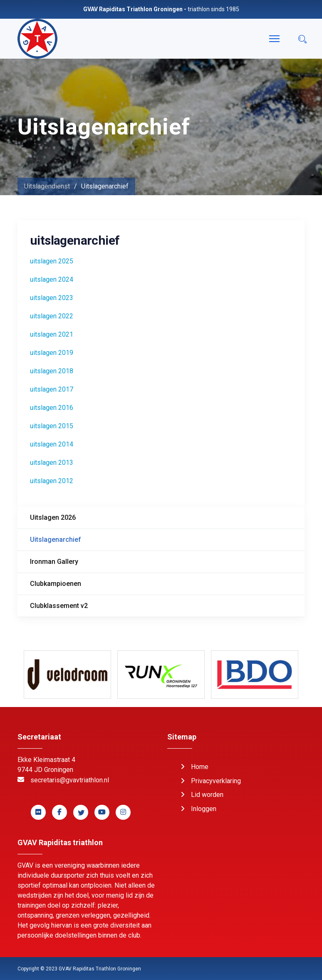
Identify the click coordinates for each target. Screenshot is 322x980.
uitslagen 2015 (52, 426)
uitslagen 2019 (52, 353)
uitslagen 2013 (52, 463)
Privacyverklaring (216, 781)
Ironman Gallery (54, 562)
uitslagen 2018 (52, 371)
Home (200, 767)
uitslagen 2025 (52, 261)
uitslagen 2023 (52, 298)
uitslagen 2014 (52, 444)
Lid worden (207, 795)
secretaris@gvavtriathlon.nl (70, 780)
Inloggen (204, 809)
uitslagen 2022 (52, 316)
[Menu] (274, 39)
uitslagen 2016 (52, 408)
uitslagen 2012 (52, 481)
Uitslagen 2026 (53, 517)
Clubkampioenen (56, 584)
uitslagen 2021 (52, 334)
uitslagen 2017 (52, 389)
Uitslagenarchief (56, 540)
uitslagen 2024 (52, 279)
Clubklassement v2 (59, 606)
